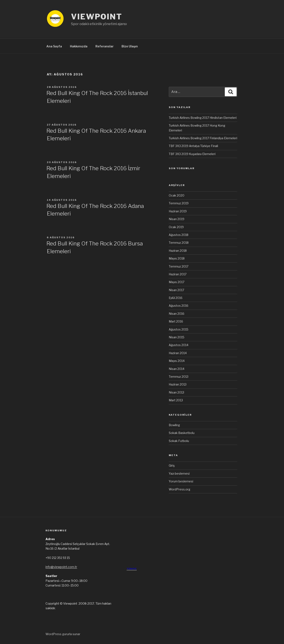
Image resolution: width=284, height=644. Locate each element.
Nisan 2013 (176, 392)
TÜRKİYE (132, 569)
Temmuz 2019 (179, 203)
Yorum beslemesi (181, 481)
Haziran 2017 (178, 274)
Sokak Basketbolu (182, 433)
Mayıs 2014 (177, 361)
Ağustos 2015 (179, 329)
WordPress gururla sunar (63, 634)
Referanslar (104, 46)
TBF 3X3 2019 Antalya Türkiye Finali (193, 146)
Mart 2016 (176, 321)
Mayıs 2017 (177, 282)
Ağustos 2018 (179, 235)
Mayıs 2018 (177, 258)
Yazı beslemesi (179, 473)
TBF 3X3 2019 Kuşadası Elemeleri (192, 154)
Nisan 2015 (177, 337)
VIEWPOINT (97, 17)
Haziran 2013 (178, 384)
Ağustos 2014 (179, 345)
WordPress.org (180, 489)
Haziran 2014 (178, 353)
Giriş (172, 465)
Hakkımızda (79, 46)
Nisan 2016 (177, 314)
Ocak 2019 (176, 227)
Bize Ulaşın (130, 46)
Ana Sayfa (54, 46)
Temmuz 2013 (179, 377)
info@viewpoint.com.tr (61, 567)
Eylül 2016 (176, 298)
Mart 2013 (176, 400)
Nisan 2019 (177, 219)
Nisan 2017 (176, 290)
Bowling (174, 425)
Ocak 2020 (177, 195)
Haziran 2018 (178, 251)
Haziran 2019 (178, 211)
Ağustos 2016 (179, 306)
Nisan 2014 (177, 369)
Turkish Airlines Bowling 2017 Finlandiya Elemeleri (203, 138)
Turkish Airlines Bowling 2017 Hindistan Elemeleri (203, 118)
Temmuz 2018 (179, 243)
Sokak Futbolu (179, 441)
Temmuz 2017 (179, 266)
